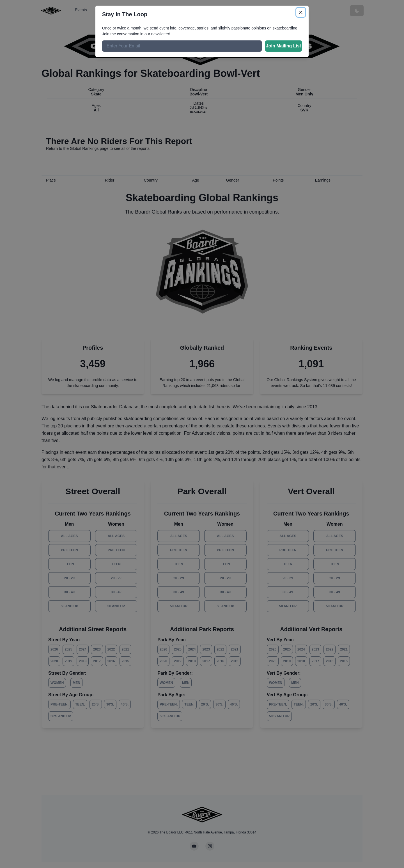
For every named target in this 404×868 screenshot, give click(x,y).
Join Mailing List (284, 46)
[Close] (301, 12)
